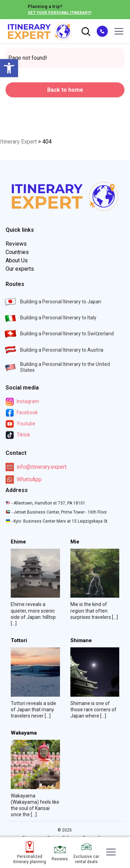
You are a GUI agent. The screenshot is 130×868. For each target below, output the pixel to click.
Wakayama (24, 733)
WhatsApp (24, 480)
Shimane (81, 641)
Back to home (65, 90)
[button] (9, 68)
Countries (17, 252)
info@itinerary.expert (36, 467)
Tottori (19, 641)
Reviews (16, 244)
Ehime (18, 542)
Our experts (20, 269)
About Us (17, 260)
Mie (75, 542)
